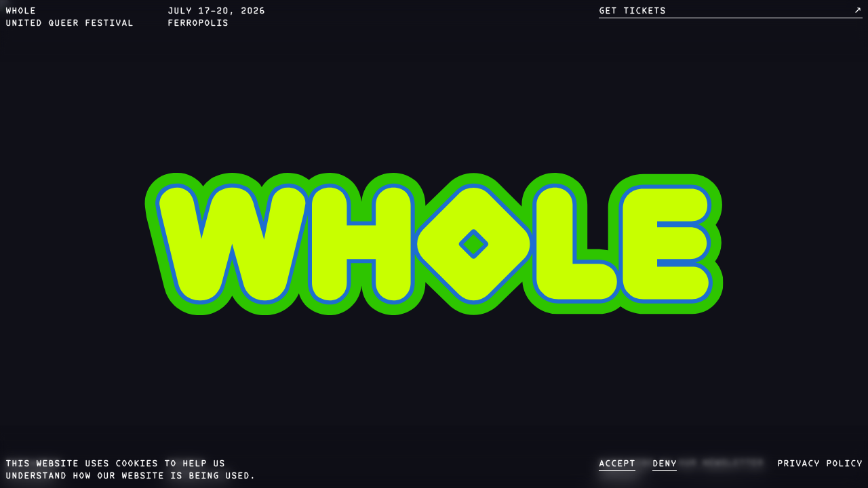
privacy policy (820, 464)
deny (665, 464)
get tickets (731, 11)
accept (617, 464)
